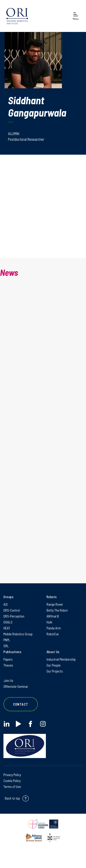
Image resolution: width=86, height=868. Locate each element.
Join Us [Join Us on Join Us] (8, 680)
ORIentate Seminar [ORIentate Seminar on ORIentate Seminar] (16, 686)
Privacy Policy (12, 775)
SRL (6, 646)
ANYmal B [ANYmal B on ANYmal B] (53, 616)
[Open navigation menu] (76, 16)
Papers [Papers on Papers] (8, 659)
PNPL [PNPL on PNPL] (7, 640)
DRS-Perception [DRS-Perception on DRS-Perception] (14, 616)
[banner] (17, 16)
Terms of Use (12, 787)
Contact (21, 704)
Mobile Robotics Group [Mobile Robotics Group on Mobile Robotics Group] (18, 634)
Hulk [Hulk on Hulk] (49, 622)
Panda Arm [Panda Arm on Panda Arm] (54, 628)
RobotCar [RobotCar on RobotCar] (53, 634)
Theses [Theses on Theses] (8, 665)
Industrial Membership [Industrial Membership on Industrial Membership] (61, 659)
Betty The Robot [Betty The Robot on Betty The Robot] (57, 610)
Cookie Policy (12, 781)
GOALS (8, 622)
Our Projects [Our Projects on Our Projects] (55, 671)
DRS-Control (12, 610)
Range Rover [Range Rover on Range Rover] (55, 604)
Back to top (12, 798)
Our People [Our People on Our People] (54, 665)
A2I (6, 604)
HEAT (7, 628)
